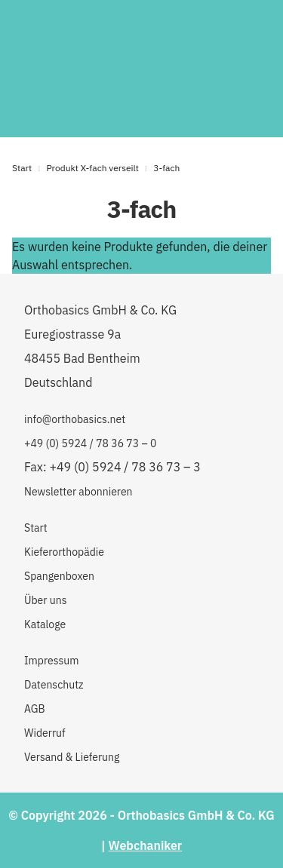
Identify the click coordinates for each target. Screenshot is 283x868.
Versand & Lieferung (72, 757)
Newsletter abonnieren (78, 492)
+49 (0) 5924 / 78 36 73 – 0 (90, 443)
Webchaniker (146, 845)
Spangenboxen (59, 576)
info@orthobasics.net (75, 419)
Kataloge (45, 624)
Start (22, 168)
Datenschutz (54, 685)
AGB (35, 709)
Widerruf (45, 733)
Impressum (51, 661)
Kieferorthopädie (64, 552)
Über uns (45, 600)
